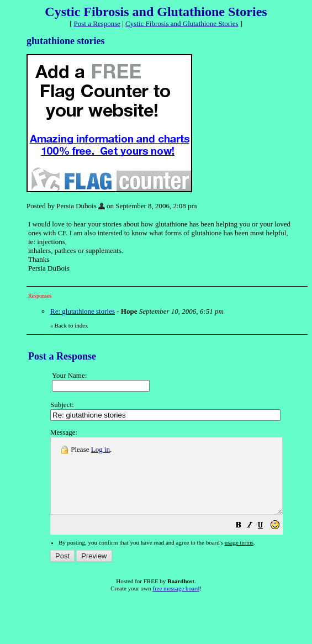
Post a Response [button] (97, 23)
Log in (101, 449)
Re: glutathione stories (83, 311)
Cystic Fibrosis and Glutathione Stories (182, 23)
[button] (266, 542)
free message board (176, 603)
